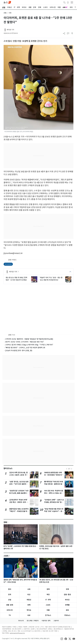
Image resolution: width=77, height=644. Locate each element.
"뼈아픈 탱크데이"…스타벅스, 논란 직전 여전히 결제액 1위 (25, 348)
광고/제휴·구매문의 (33, 621)
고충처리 (56, 621)
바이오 (67, 600)
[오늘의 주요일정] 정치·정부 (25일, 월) (19, 350)
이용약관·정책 (46, 621)
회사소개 (21, 621)
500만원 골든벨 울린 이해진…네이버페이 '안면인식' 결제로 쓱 (53, 475)
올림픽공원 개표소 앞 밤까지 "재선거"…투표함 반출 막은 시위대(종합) (19, 511)
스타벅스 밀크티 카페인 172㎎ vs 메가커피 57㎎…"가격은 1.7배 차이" (29, 345)
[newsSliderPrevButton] (67, 469)
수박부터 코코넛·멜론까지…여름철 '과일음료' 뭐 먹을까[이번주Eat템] (29, 339)
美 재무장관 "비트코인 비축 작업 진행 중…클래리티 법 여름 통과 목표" (54, 484)
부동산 (29, 600)
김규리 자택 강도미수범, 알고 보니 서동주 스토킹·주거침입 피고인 (19, 475)
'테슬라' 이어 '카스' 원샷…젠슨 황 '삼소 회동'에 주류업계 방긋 (51, 279)
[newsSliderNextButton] (72, 469)
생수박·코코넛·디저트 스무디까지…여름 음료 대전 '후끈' (25, 342)
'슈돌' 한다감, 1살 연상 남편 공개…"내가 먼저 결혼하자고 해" (19, 484)
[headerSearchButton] (64, 2)
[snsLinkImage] (62, 639)
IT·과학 (48, 600)
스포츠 (6, 556)
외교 (29, 595)
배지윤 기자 (10, 30)
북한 (48, 595)
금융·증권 (67, 595)
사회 (29, 589)
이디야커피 (8, 264)
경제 (48, 589)
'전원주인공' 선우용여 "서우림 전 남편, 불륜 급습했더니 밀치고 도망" (19, 493)
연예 (5, 522)
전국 (10, 595)
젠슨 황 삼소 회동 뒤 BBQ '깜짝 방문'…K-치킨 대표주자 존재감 (16, 279)
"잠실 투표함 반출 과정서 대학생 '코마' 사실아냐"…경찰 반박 (54, 511)
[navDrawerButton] (72, 2)
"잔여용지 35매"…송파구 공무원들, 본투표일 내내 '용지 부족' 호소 (54, 502)
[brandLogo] (7, 2)
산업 (5, 13)
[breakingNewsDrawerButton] (68, 2)
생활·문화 (10, 605)
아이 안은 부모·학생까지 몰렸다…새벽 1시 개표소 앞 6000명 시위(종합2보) (54, 493)
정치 (10, 589)
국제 (67, 589)
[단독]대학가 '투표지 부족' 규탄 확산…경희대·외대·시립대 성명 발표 (19, 502)
